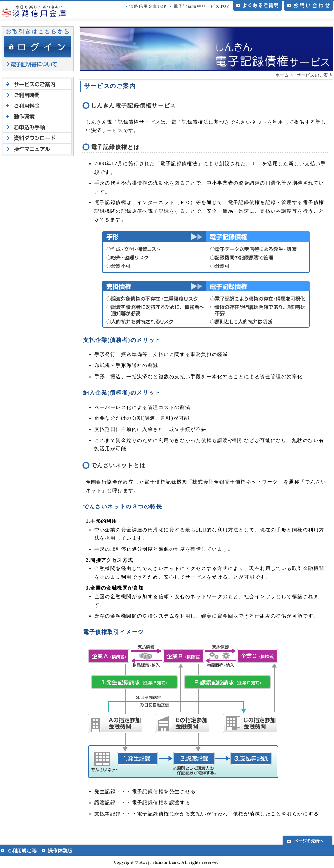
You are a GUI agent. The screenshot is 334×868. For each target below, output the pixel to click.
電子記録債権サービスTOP (201, 6)
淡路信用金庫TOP (148, 6)
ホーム (282, 75)
